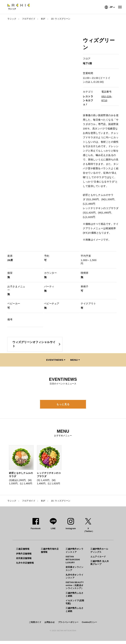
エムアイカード (98, 557)
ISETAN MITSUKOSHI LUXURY (73, 560)
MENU (74, 360)
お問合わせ (50, 622)
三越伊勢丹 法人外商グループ (100, 563)
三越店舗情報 (23, 549)
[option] (21, 465)
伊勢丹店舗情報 (24, 554)
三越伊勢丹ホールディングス (99, 550)
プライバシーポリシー (68, 622)
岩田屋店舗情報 (24, 558)
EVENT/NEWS (55, 360)
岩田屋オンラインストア (74, 569)
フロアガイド (29, 19)
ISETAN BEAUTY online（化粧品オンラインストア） (75, 585)
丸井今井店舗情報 (25, 563)
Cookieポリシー (89, 622)
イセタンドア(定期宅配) (75, 602)
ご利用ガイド (35, 622)
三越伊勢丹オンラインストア (74, 550)
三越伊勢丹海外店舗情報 (50, 550)
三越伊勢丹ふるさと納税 (74, 594)
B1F (43, 19)
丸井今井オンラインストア (74, 576)
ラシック (12, 19)
